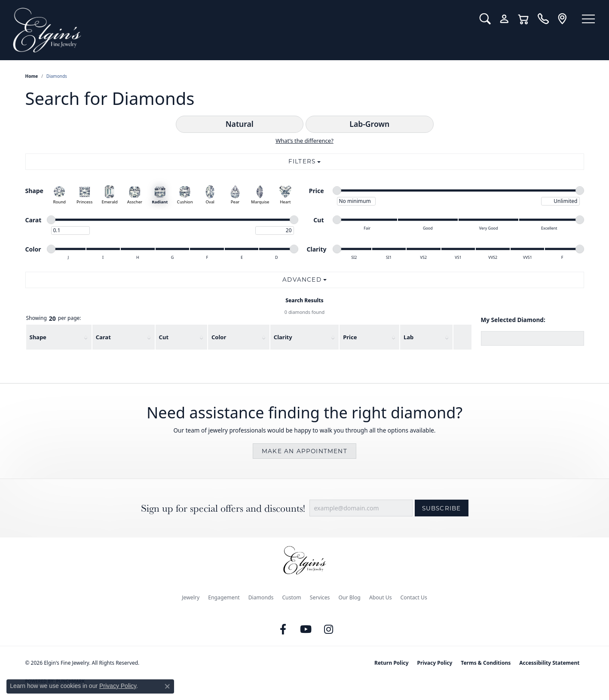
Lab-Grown (369, 124)
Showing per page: (54, 319)
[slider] (337, 190)
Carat (103, 337)
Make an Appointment (304, 451)
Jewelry (191, 597)
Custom (291, 597)
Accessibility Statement (549, 663)
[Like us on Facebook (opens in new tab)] (283, 629)
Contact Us (414, 597)
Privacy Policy (435, 663)
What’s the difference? (304, 141)
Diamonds (261, 597)
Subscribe (442, 508)
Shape (38, 337)
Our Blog (349, 597)
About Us (381, 597)
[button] (483, 19)
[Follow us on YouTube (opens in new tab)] (306, 629)
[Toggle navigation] (588, 19)
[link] (541, 19)
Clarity (283, 337)
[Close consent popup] (167, 686)
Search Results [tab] (304, 300)
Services (320, 597)
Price (350, 337)
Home (32, 76)
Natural (240, 124)
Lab (409, 337)
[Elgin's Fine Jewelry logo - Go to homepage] (239, 30)
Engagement (224, 597)
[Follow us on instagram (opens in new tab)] (328, 629)
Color (219, 337)
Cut (164, 337)
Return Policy (392, 663)
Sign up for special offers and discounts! (223, 508)
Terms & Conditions (486, 663)
